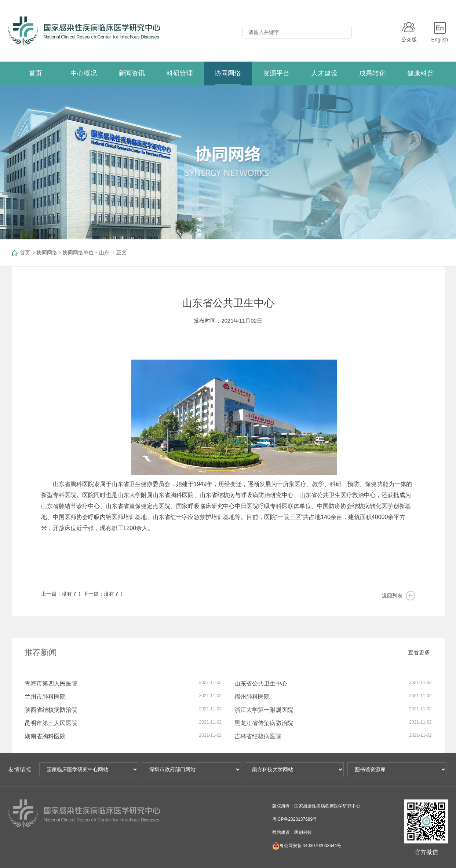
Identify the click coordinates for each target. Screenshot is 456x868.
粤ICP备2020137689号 (295, 819)
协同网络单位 (78, 253)
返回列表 (392, 596)
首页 (25, 253)
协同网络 (47, 253)
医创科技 (303, 832)
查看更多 (419, 652)
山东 (104, 253)
